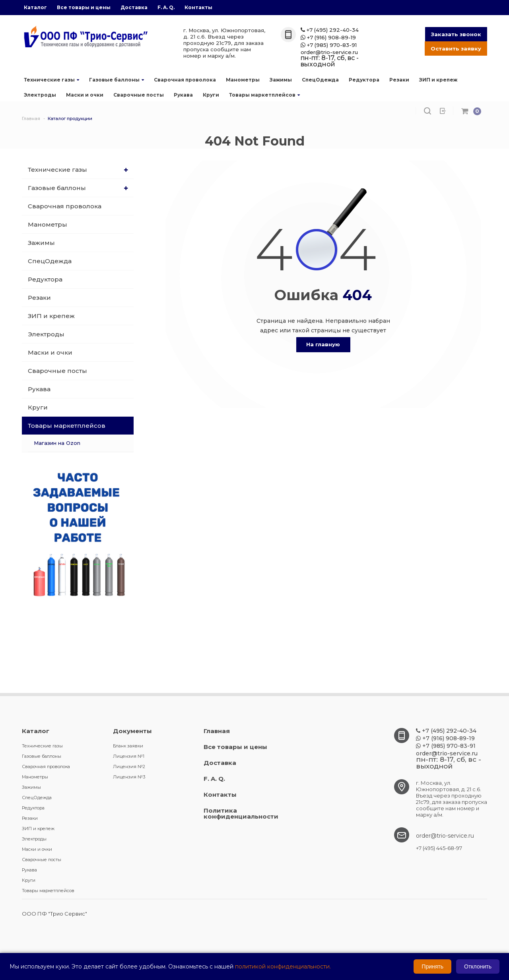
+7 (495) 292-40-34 (330, 30)
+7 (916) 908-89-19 (328, 38)
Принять (432, 966)
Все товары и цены (84, 7)
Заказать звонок (456, 34)
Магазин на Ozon (57, 443)
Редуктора (364, 80)
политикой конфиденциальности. (283, 966)
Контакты (198, 7)
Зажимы (281, 80)
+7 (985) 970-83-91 (329, 45)
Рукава (183, 95)
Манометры (243, 80)
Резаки (399, 80)
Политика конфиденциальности (241, 813)
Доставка (134, 7)
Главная (217, 731)
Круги (211, 95)
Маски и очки (85, 95)
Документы (132, 731)
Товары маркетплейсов (264, 95)
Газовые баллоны (117, 80)
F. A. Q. (166, 7)
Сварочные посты (139, 95)
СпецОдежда (320, 80)
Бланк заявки (128, 746)
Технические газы (51, 80)
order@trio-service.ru (329, 52)
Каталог (35, 7)
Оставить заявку (456, 49)
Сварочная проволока (185, 80)
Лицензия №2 (129, 767)
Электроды (40, 95)
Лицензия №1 (129, 756)
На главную (323, 344)
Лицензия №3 (129, 777)
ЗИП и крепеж (438, 80)
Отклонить (478, 966)
